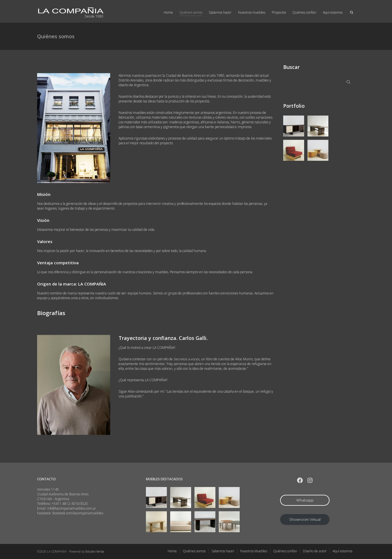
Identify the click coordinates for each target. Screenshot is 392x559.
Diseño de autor (315, 551)
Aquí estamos (333, 12)
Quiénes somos (191, 13)
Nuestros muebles (252, 12)
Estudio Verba (95, 551)
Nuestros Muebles (254, 551)
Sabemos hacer (220, 12)
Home (168, 12)
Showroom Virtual (305, 519)
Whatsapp (305, 500)
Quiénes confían (304, 12)
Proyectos (279, 12)
